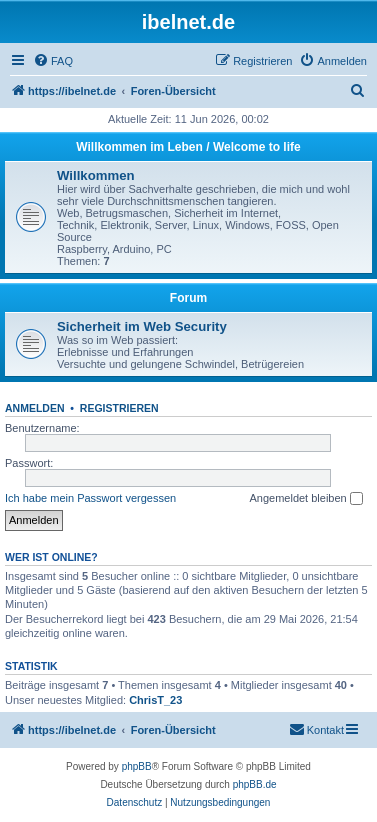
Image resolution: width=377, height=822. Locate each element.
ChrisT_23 (155, 700)
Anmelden (35, 408)
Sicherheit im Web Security (142, 326)
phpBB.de (255, 784)
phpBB (137, 766)
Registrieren (119, 408)
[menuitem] (53, 61)
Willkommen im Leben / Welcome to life (188, 147)
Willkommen (96, 175)
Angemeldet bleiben (305, 499)
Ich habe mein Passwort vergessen (90, 498)
